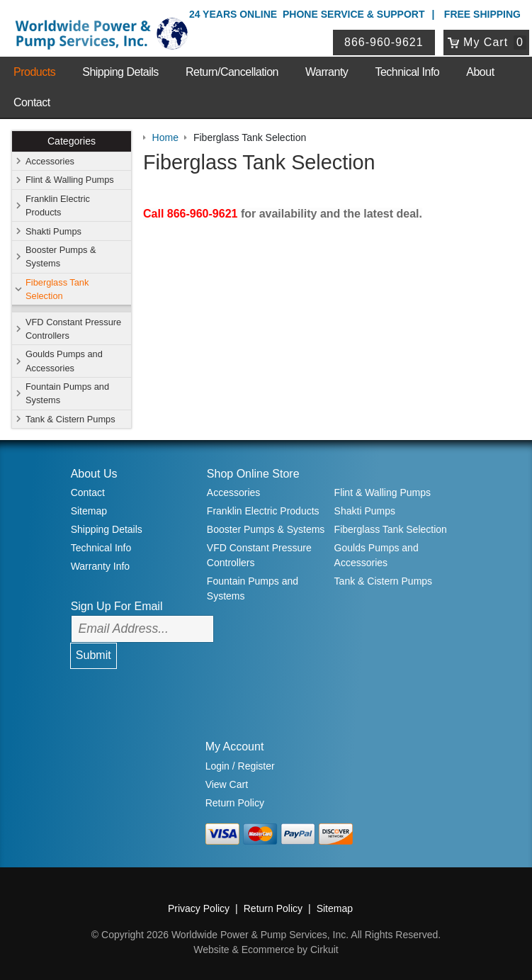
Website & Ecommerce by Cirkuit (266, 950)
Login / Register (240, 766)
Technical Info (407, 72)
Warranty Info (101, 566)
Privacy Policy (199, 908)
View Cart (227, 784)
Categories (72, 141)
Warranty (327, 72)
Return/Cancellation (232, 72)
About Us (94, 474)
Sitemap (89, 511)
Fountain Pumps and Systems (67, 393)
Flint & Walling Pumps (70, 180)
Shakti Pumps (53, 231)
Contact (32, 102)
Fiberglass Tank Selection (57, 289)
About (480, 72)
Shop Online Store (253, 474)
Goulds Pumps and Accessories (64, 361)
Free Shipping (482, 14)
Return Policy (235, 803)
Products (34, 72)
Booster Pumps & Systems (61, 257)
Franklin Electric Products (58, 205)
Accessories (50, 161)
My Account (235, 747)
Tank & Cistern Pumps (70, 419)
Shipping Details (120, 72)
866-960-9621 (384, 42)
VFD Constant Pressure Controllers (73, 329)
